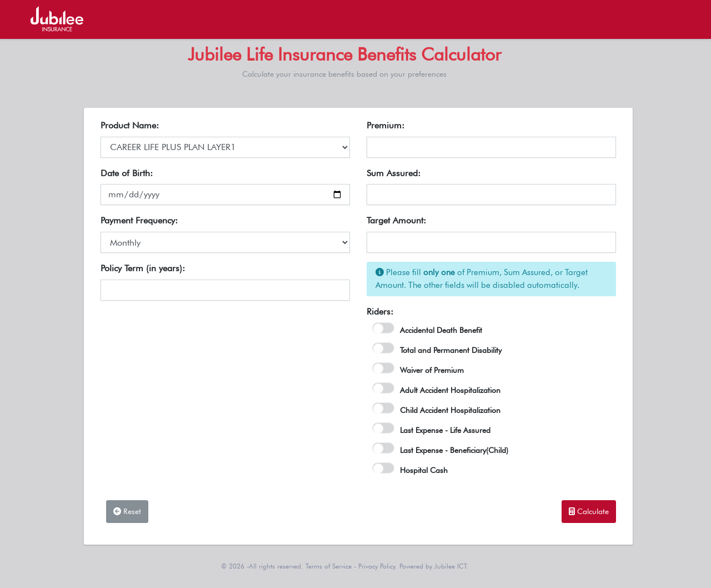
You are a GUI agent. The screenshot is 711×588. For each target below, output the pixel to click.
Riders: (380, 312)
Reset (127, 511)
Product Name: (130, 125)
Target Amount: (396, 220)
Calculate (589, 511)
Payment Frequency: (139, 220)
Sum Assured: (394, 173)
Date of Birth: (127, 173)
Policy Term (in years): (143, 268)
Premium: (385, 125)
